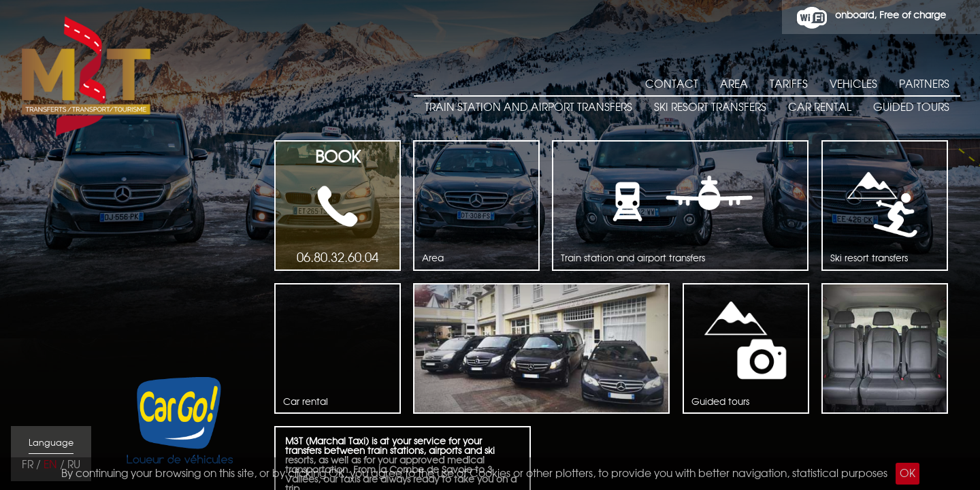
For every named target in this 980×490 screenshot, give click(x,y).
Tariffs (789, 84)
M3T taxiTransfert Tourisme (51, 75)
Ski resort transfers (710, 108)
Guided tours (911, 108)
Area (734, 84)
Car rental (820, 108)
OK (908, 474)
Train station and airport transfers (528, 108)
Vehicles (853, 84)
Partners (924, 84)
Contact (672, 84)
